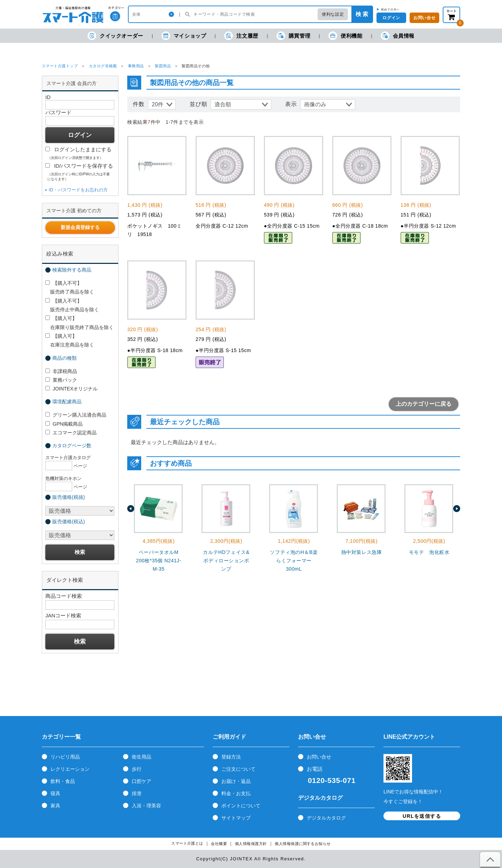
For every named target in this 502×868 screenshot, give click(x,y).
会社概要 (219, 844)
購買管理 (293, 36)
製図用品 (163, 66)
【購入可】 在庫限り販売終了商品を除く (79, 323)
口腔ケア (142, 781)
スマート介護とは (187, 843)
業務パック (61, 380)
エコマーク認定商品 (71, 433)
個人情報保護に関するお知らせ (303, 844)
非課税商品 (61, 371)
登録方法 (231, 757)
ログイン (391, 18)
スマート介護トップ (60, 66)
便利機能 (345, 36)
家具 (55, 806)
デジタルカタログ (326, 818)
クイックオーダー (115, 36)
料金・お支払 (236, 793)
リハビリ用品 (65, 757)
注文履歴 (241, 36)
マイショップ (184, 36)
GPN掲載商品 (64, 424)
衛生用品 (142, 757)
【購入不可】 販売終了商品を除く (70, 287)
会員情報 (398, 36)
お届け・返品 (236, 781)
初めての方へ (390, 9)
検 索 (362, 14)
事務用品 (136, 66)
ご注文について (238, 769)
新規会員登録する (80, 227)
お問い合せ (319, 757)
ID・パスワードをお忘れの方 (78, 190)
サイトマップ (236, 818)
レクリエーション (70, 769)
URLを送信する (422, 816)
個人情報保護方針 (251, 844)
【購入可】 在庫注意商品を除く (70, 340)
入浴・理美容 (146, 806)
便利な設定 (333, 14)
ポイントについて (241, 806)
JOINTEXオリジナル (71, 389)
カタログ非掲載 (103, 66)
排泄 (137, 793)
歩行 (137, 769)
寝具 (55, 793)
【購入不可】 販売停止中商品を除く (72, 305)
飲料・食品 (63, 781)
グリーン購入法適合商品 (76, 415)
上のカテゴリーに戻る (424, 404)
